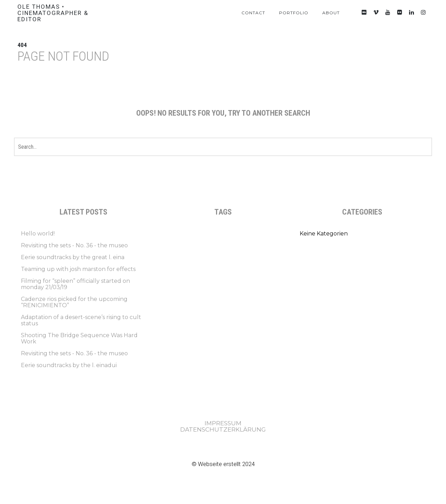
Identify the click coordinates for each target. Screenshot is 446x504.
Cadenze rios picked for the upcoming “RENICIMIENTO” (74, 302)
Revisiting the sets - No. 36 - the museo (74, 245)
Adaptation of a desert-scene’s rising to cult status (81, 320)
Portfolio (294, 13)
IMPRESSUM (223, 423)
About (331, 13)
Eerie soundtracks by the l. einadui (69, 365)
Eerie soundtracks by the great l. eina (73, 257)
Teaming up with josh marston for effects (78, 269)
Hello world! (38, 234)
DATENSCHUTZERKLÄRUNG (223, 429)
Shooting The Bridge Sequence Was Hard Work (79, 338)
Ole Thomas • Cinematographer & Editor (53, 13)
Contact (253, 13)
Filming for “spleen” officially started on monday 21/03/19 (75, 284)
